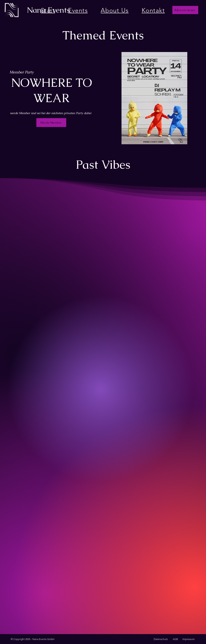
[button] (185, 10)
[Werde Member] (51, 123)
